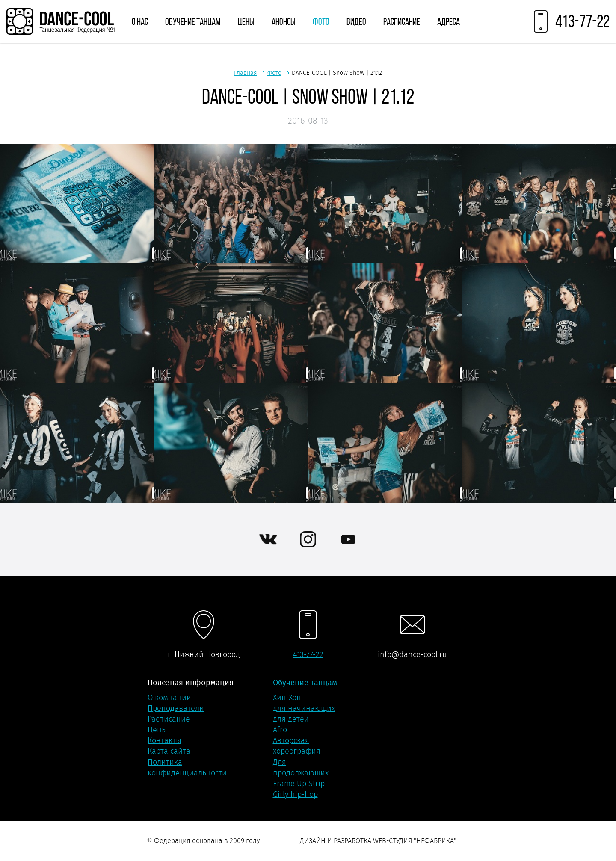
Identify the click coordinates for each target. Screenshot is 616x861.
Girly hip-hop (295, 794)
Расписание (402, 21)
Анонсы (284, 21)
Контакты (164, 740)
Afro (280, 730)
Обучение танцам (193, 21)
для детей (291, 719)
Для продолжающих (301, 768)
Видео (356, 21)
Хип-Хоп (287, 698)
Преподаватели (176, 708)
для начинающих (304, 708)
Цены (246, 21)
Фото (321, 21)
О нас (140, 21)
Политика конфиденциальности (187, 768)
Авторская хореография (297, 746)
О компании (169, 698)
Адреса (449, 21)
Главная (246, 73)
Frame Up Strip (299, 784)
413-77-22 (308, 654)
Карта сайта (169, 751)
